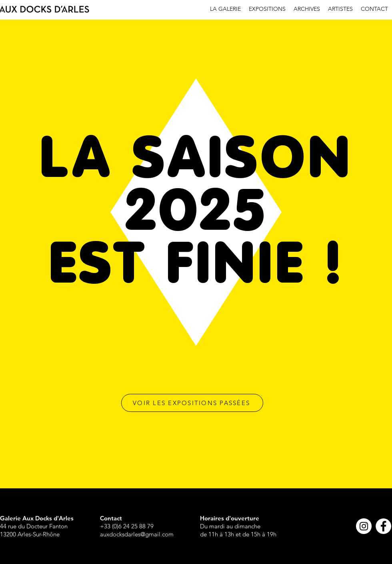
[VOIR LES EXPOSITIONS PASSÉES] (192, 403)
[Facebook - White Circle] (383, 526)
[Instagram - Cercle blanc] (364, 526)
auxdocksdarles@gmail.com (137, 534)
